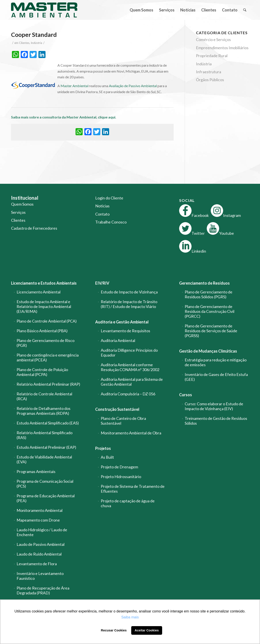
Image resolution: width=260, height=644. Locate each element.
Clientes (24, 43)
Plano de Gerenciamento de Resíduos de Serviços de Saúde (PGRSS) (211, 331)
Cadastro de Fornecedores (34, 228)
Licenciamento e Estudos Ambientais (44, 283)
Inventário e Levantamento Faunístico (40, 576)
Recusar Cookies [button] (114, 630)
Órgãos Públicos (210, 80)
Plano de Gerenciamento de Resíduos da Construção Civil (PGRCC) (210, 311)
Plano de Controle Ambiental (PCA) (47, 321)
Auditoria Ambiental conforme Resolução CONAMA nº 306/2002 (130, 367)
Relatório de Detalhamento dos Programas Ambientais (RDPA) (44, 411)
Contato (102, 214)
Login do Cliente (109, 198)
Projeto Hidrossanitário (121, 477)
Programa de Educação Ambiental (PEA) (46, 498)
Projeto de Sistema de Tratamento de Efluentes (133, 489)
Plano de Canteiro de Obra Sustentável (123, 421)
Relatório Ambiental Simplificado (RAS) (45, 435)
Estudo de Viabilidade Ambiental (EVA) (44, 459)
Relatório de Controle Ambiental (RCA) (44, 396)
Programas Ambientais (36, 471)
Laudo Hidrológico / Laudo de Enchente (42, 532)
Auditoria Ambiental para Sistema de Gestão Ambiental (132, 382)
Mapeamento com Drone (38, 520)
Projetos (103, 448)
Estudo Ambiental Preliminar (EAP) (46, 447)
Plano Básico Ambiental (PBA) (42, 331)
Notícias (102, 206)
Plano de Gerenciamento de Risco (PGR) (46, 343)
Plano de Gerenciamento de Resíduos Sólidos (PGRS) (209, 294)
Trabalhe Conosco (111, 222)
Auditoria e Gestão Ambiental (122, 322)
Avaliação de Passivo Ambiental (133, 86)
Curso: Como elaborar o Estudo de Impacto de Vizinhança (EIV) (214, 406)
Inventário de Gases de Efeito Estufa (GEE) (216, 377)
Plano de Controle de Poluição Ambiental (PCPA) (42, 372)
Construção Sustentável (117, 409)
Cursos (186, 395)
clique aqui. (107, 117)
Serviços (18, 212)
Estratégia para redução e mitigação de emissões (216, 362)
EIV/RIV (102, 283)
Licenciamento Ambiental (39, 292)
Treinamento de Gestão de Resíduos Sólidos (216, 421)
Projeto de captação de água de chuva (128, 503)
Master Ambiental (74, 86)
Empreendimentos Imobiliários (222, 48)
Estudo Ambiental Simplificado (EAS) (48, 423)
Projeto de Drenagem (119, 467)
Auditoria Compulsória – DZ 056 (128, 394)
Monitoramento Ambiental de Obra (131, 433)
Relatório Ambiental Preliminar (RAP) (48, 384)
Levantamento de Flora (37, 564)
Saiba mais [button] (130, 617)
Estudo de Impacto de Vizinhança (129, 292)
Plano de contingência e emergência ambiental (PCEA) (48, 357)
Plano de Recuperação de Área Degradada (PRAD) (43, 590)
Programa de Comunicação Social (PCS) (45, 484)
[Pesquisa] (245, 10)
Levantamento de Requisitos (125, 331)
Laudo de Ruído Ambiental (39, 554)
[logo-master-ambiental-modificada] (44, 10)
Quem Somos (22, 204)
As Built (107, 457)
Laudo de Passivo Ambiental (41, 544)
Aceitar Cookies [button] (147, 630)
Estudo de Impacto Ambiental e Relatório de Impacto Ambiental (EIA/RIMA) (44, 306)
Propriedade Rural (212, 56)
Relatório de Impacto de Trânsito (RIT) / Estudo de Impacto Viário (129, 304)
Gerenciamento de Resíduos (204, 283)
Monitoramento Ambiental (40, 510)
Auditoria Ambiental (118, 340)
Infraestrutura (209, 72)
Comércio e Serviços (213, 39)
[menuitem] (141, 10)
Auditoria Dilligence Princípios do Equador (129, 353)
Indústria (36, 43)
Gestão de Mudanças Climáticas (208, 351)
